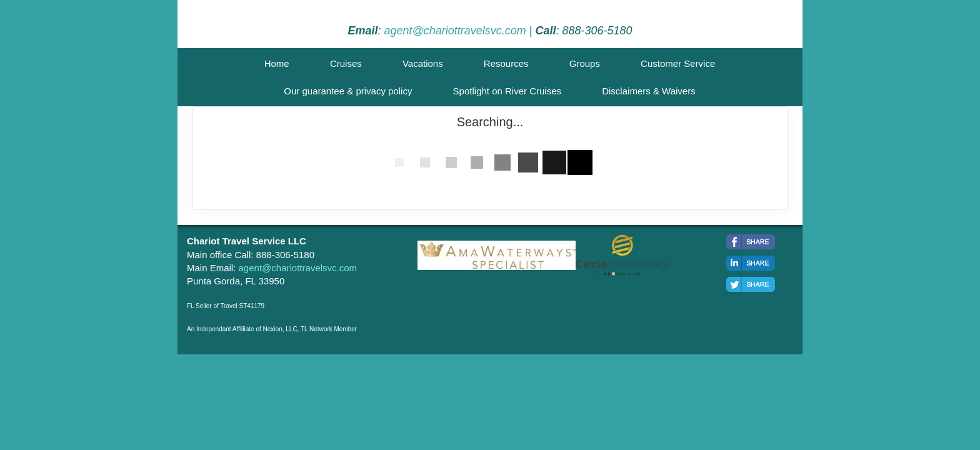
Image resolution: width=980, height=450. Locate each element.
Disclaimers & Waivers (648, 91)
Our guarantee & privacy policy (348, 91)
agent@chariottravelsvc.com (455, 31)
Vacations (423, 63)
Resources (506, 63)
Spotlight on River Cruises (507, 91)
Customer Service (678, 63)
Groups (585, 63)
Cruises (346, 63)
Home (277, 63)
